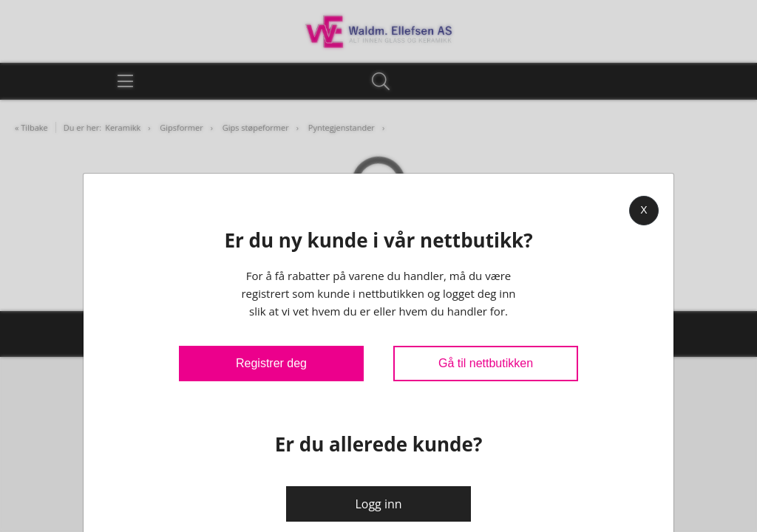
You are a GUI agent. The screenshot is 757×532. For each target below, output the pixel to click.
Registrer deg (271, 363)
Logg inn (378, 504)
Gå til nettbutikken (486, 363)
